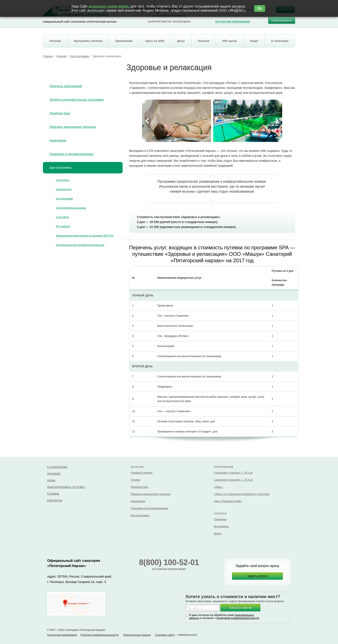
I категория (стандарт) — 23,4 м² (233, 480)
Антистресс (63, 180)
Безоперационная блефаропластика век (80, 245)
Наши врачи (58, 140)
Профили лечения (142, 473)
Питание (54, 474)
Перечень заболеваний (66, 86)
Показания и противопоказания (71, 154)
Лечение (61, 56)
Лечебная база (60, 113)
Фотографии (221, 526)
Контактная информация (233, 21)
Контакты (55, 500)
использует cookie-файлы (109, 6)
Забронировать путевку (66, 487)
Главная (48, 56)
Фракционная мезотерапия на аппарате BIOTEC (85, 236)
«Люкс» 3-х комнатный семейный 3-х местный (242, 494)
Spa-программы (80, 56)
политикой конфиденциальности (238, 618)
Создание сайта (165, 635)
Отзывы (53, 494)
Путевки (135, 480)
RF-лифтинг (63, 226)
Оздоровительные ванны (71, 208)
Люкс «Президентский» (228, 501)
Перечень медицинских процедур (73, 127)
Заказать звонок (240, 608)
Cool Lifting (62, 217)
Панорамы (220, 519)
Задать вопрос (257, 576)
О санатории (57, 467)
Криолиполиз (64, 189)
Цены (51, 480)
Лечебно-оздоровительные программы (77, 100)
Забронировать (282, 21)
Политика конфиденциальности (100, 635)
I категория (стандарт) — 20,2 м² (233, 473)
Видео (218, 534)
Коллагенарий (64, 199)
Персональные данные (137, 635)
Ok (260, 9)
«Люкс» (218, 487)
